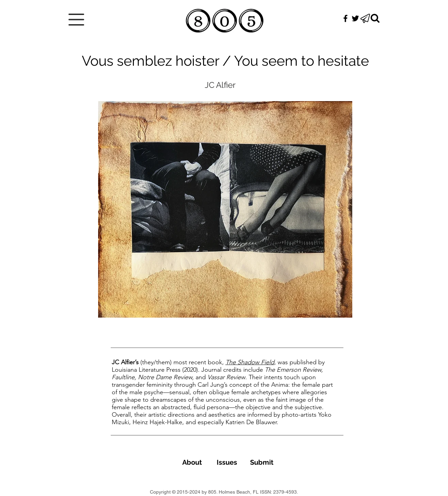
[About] (192, 462)
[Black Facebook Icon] (345, 18)
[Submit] (262, 462)
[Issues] (227, 462)
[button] (76, 20)
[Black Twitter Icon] (355, 18)
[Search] (375, 18)
